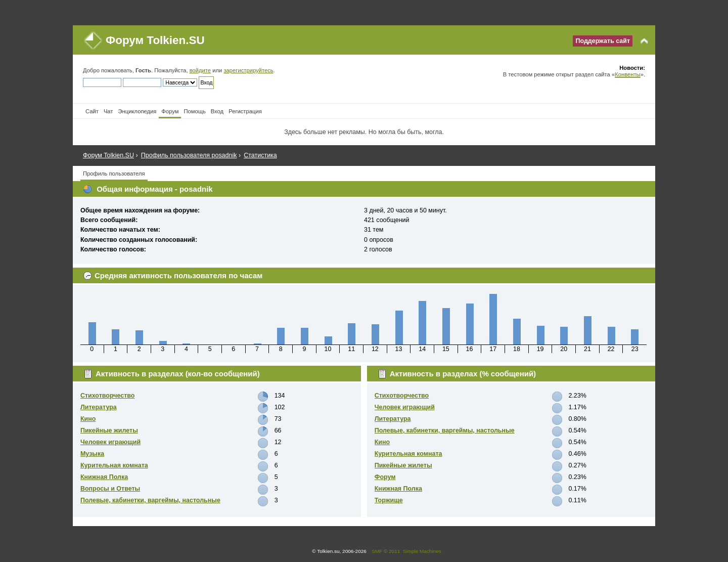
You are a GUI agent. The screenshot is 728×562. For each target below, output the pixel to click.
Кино (88, 419)
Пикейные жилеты (109, 430)
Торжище (389, 500)
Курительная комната (114, 465)
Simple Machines (422, 551)
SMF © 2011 (386, 551)
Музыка (92, 454)
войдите (200, 70)
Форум (385, 477)
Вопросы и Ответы (110, 489)
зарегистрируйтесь (248, 70)
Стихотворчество (107, 396)
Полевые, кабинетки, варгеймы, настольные (150, 500)
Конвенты (627, 74)
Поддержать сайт (603, 41)
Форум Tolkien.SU (155, 40)
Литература (99, 407)
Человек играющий (110, 442)
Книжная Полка (104, 477)
